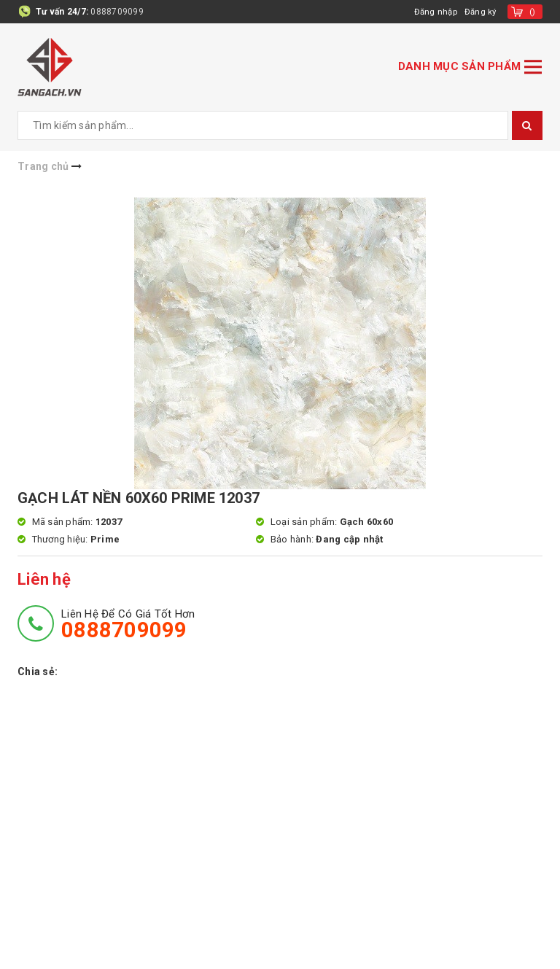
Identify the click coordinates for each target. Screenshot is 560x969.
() (533, 12)
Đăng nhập (433, 12)
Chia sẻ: (38, 672)
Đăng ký (480, 12)
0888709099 (117, 12)
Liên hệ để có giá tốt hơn (128, 624)
